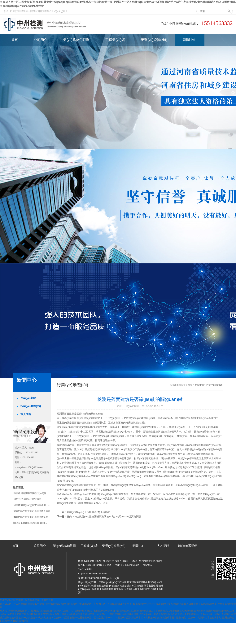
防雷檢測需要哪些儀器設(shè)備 (30, 493)
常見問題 (26, 414)
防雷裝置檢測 (151, 586)
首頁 (15, 40)
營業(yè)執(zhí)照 (111, 578)
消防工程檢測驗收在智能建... (28, 499)
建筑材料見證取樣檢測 (138, 582)
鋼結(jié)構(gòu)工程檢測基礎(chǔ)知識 (88, 512)
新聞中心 (190, 40)
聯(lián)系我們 (188, 546)
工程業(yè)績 (115, 40)
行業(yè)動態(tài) (31, 406)
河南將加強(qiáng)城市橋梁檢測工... (32, 505)
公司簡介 (41, 40)
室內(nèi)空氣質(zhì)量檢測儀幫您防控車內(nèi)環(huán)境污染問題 (104, 517)
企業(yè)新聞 (28, 398)
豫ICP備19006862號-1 (90, 578)
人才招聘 (163, 546)
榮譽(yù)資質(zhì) (154, 40)
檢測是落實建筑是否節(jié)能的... (30, 523)
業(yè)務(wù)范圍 (76, 40)
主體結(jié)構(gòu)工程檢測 (112, 582)
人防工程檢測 (140, 589)
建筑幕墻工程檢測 (123, 589)
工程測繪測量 (106, 589)
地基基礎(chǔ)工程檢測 (132, 586)
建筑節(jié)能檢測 (110, 586)
